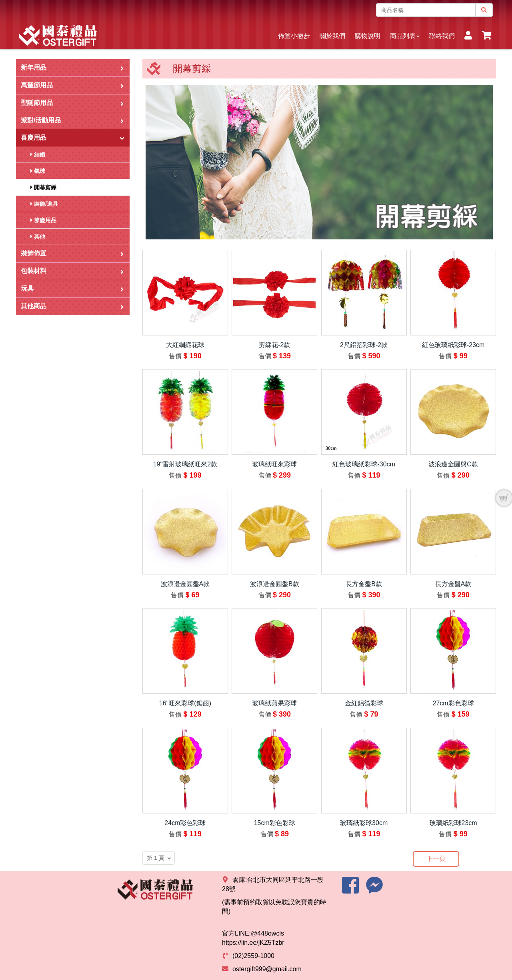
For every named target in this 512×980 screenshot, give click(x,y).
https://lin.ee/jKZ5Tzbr (253, 943)
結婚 (38, 155)
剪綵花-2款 (274, 345)
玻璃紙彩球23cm (453, 823)
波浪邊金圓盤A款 (185, 584)
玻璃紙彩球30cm (364, 823)
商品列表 (405, 36)
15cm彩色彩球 (275, 823)
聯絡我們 (442, 36)
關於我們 (332, 36)
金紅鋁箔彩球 (364, 703)
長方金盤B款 (364, 584)
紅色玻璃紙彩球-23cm (453, 345)
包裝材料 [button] (72, 271)
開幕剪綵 (43, 187)
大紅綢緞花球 (185, 345)
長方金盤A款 (453, 584)
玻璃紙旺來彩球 (274, 464)
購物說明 (368, 36)
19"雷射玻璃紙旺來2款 (185, 464)
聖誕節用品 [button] (72, 103)
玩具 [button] (72, 289)
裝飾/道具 (44, 204)
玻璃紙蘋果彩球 (274, 703)
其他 (38, 237)
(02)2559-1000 (253, 956)
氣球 (38, 171)
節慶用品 (43, 220)
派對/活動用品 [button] (72, 121)
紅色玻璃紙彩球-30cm (364, 464)
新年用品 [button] (72, 68)
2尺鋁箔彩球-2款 (364, 345)
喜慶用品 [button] (73, 138)
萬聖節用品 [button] (72, 85)
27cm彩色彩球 (453, 703)
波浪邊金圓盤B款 (275, 584)
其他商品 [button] (72, 306)
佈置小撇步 (294, 36)
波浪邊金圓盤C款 (453, 464)
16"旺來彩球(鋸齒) (185, 703)
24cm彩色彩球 (185, 823)
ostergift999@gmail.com (267, 969)
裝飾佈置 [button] (72, 254)
